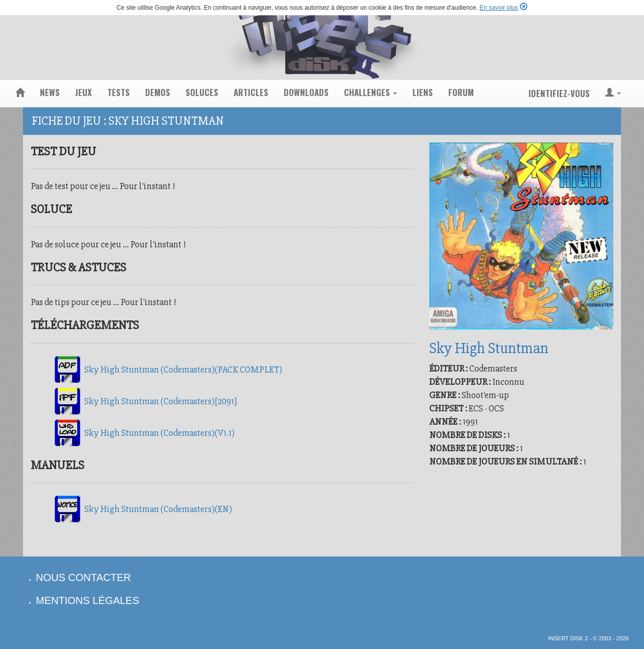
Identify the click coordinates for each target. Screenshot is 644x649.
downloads (306, 92)
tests (119, 92)
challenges (371, 92)
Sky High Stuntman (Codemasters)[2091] (160, 401)
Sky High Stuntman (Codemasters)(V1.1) (159, 433)
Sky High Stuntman (489, 348)
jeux (84, 92)
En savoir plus (499, 8)
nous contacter (83, 577)
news (50, 92)
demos (158, 92)
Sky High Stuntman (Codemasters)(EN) (158, 509)
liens (423, 92)
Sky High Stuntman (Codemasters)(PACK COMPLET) (183, 369)
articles (251, 92)
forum (461, 92)
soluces (202, 92)
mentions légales (87, 600)
